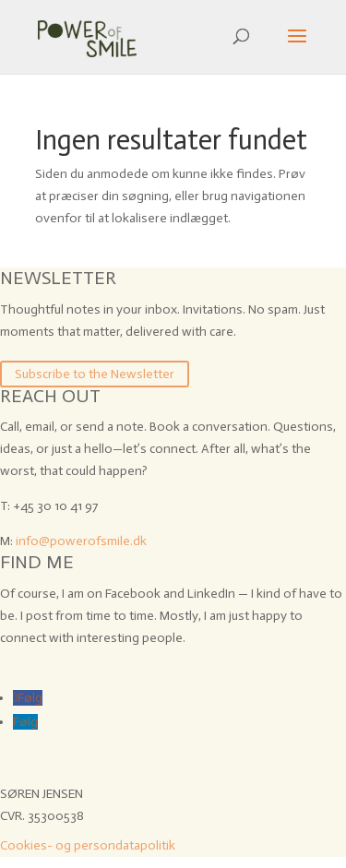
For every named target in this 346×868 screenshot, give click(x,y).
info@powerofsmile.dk (81, 541)
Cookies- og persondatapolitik (88, 845)
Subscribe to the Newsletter (95, 374)
